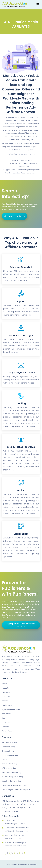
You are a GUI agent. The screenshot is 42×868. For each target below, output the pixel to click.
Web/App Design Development (15, 785)
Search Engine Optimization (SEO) (16, 790)
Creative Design (8, 751)
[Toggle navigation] (38, 4)
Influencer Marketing (10, 755)
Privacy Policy (7, 731)
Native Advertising (9, 764)
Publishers (6, 692)
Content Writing (8, 747)
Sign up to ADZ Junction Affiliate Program (21, 625)
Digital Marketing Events (12, 709)
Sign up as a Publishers (15, 216)
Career (5, 701)
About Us (5, 688)
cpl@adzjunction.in (13, 838)
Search (5, 760)
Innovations (6, 714)
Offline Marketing (9, 768)
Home (4, 684)
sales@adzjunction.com (15, 823)
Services (5, 727)
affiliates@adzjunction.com (17, 831)
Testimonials (7, 705)
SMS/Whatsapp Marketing (12, 777)
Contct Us (6, 722)
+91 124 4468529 (11, 812)
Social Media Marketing (11, 781)
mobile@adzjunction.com (16, 846)
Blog (3, 718)
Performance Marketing (11, 772)
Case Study (7, 697)
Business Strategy (9, 742)
